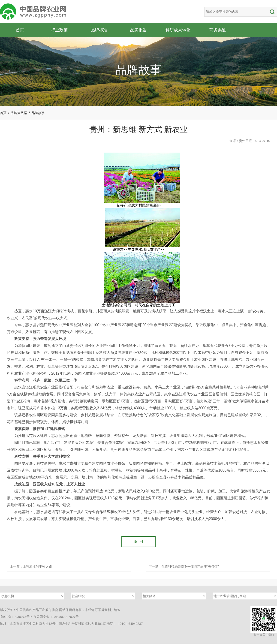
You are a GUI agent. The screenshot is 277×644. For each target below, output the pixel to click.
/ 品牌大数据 (17, 113)
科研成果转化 (178, 30)
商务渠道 (218, 30)
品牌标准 (99, 30)
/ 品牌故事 (36, 113)
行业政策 (59, 30)
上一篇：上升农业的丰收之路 (31, 567)
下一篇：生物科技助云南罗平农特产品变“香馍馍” (184, 567)
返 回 (139, 542)
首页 (20, 30)
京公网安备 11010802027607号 (56, 617)
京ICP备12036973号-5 (16, 617)
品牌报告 (138, 30)
